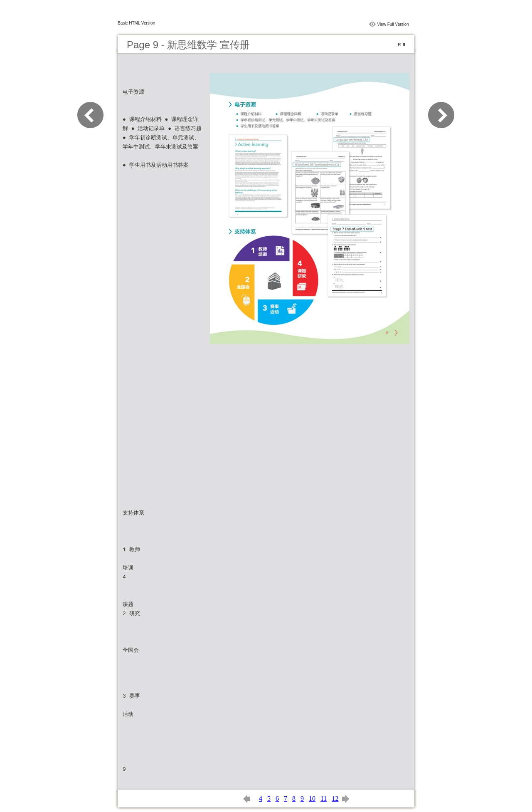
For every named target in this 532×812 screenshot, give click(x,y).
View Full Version (393, 24)
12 (335, 798)
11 (324, 798)
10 (312, 798)
